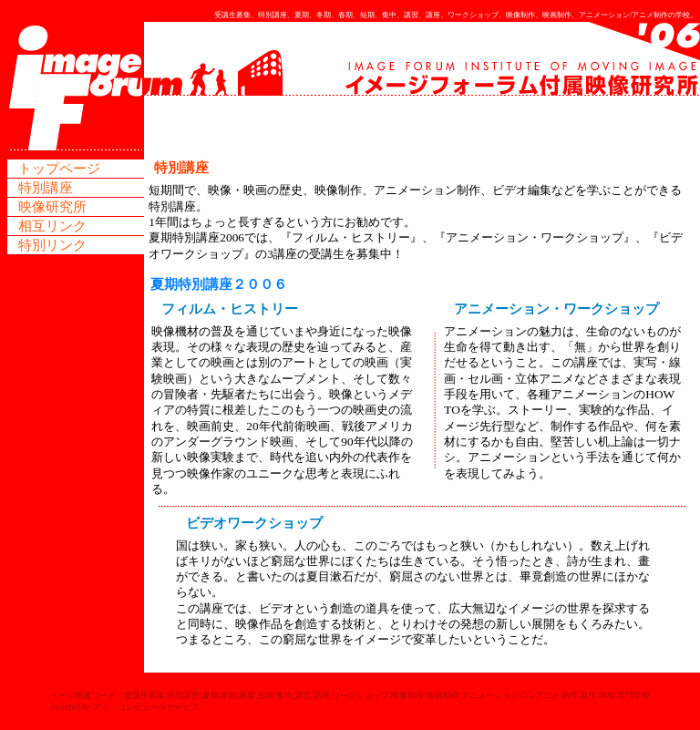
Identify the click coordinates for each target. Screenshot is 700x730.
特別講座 (46, 188)
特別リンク (52, 245)
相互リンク (52, 226)
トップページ (59, 169)
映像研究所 (52, 207)
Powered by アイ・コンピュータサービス (125, 707)
